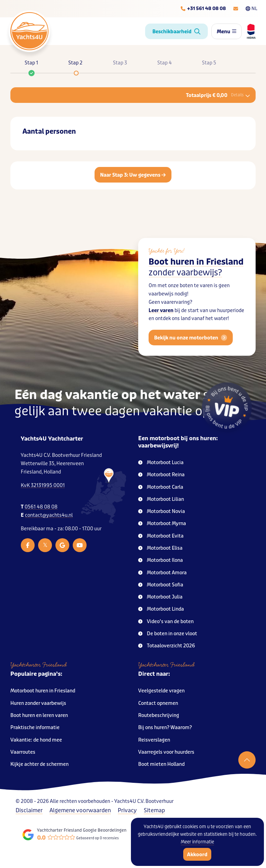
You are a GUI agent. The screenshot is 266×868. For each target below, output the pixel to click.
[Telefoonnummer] (203, 9)
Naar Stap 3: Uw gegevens (133, 175)
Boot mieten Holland (161, 764)
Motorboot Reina (161, 475)
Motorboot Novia (162, 511)
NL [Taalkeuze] (251, 8)
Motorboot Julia (160, 597)
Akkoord (197, 854)
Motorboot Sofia (161, 585)
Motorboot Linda (161, 609)
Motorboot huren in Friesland (43, 691)
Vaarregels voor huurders (166, 752)
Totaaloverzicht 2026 (167, 646)
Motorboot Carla (161, 487)
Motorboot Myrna (162, 524)
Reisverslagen (154, 740)
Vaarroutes (23, 752)
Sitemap (154, 810)
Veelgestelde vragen (161, 691)
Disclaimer (29, 810)
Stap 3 (120, 63)
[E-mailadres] (236, 9)
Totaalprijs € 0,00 (218, 95)
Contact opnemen (158, 703)
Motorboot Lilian (161, 499)
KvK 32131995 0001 (43, 485)
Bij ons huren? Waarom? (165, 728)
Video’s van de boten (166, 622)
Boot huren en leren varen (39, 715)
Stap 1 (31, 66)
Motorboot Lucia (161, 463)
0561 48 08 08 (41, 507)
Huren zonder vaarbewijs (38, 703)
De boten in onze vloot (168, 634)
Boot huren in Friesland (196, 267)
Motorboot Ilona (161, 560)
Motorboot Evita (161, 536)
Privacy (127, 810)
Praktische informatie (35, 728)
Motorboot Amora (162, 573)
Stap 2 (75, 63)
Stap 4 (165, 63)
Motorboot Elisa (160, 548)
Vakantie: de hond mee (36, 740)
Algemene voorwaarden (80, 810)
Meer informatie (197, 842)
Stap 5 (209, 63)
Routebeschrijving (159, 715)
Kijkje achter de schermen (39, 764)
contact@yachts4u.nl (49, 515)
